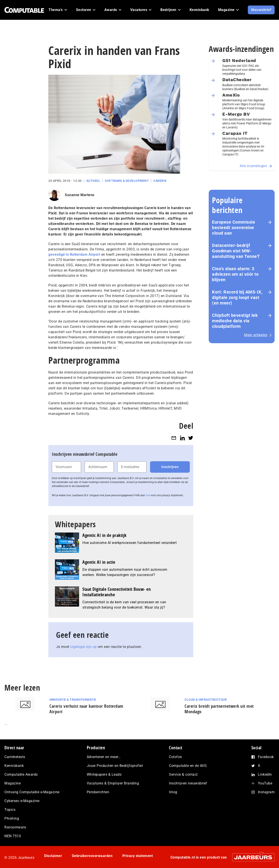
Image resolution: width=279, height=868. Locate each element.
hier (148, 495)
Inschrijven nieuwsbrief (188, 783)
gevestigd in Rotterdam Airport (74, 254)
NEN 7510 (13, 836)
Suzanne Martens (80, 195)
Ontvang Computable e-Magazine (32, 792)
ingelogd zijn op (83, 647)
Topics (10, 810)
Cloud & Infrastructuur (206, 700)
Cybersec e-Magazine (22, 801)
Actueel (93, 181)
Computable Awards (21, 774)
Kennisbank (14, 766)
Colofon (176, 757)
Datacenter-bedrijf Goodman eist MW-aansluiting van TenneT (236, 251)
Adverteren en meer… (104, 757)
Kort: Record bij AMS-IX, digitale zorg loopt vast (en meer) (237, 297)
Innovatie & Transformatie (73, 700)
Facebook (266, 757)
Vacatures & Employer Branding (113, 783)
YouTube (265, 783)
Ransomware (15, 827)
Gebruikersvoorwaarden (92, 856)
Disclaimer (53, 856)
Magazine (13, 783)
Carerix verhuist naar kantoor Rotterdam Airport (86, 709)
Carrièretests (15, 757)
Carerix (160, 181)
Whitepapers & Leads (104, 774)
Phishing (12, 818)
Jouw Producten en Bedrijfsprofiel (115, 766)
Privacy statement (138, 856)
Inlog (173, 792)
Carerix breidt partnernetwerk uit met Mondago (219, 709)
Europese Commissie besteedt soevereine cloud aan (234, 228)
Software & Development (127, 181)
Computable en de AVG (188, 766)
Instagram (266, 792)
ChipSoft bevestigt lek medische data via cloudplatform (235, 321)
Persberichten (98, 792)
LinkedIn (265, 774)
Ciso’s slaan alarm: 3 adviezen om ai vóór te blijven (235, 274)
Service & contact (183, 774)
